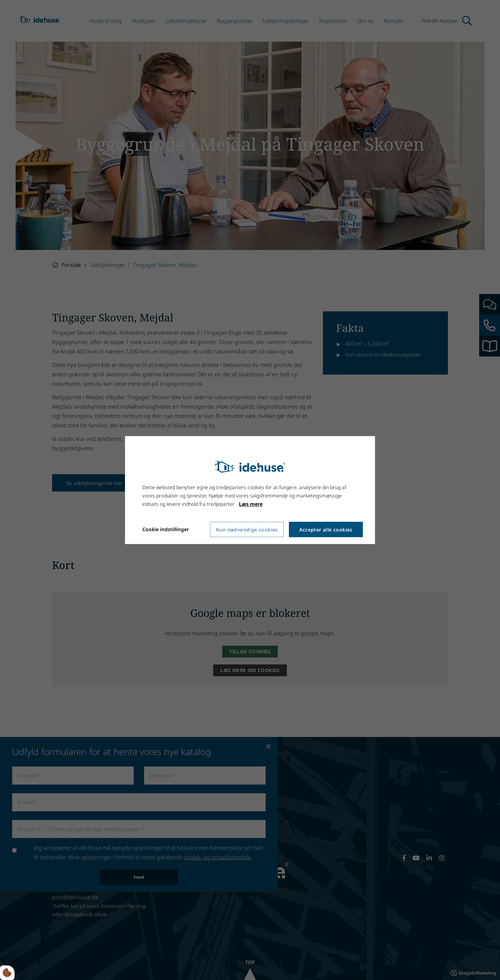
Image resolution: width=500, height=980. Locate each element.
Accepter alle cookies (326, 530)
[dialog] (250, 490)
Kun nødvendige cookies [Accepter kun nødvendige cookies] (247, 530)
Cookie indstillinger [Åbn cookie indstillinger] (166, 530)
